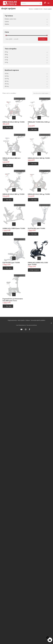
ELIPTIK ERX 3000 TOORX (37, 229)
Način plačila (21, 320)
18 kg (6, 55)
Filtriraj (43, 39)
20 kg (6, 57)
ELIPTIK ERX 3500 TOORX (11, 263)
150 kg (7, 81)
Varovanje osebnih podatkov (38, 320)
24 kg (6, 62)
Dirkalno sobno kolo (10, 19)
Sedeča (7, 24)
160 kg (7, 84)
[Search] (40, 3)
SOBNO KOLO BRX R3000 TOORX (14, 229)
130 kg (7, 76)
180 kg (7, 86)
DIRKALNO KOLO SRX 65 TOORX (14, 123)
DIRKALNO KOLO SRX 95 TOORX (39, 195)
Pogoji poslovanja (12, 320)
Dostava (28, 320)
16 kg (6, 52)
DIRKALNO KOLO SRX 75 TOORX (13, 195)
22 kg (6, 60)
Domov (31, 9)
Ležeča (7, 22)
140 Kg (7, 79)
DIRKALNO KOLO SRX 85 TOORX (39, 159)
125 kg (7, 73)
